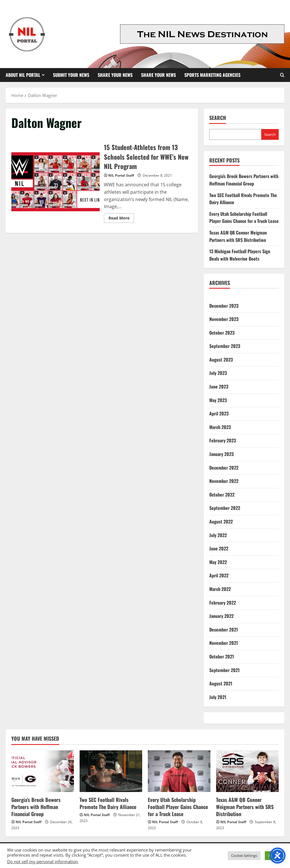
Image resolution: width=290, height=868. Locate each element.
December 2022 (224, 468)
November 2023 (224, 319)
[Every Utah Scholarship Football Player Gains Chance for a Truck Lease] (179, 771)
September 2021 (224, 670)
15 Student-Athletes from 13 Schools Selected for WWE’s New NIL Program (56, 182)
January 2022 (221, 616)
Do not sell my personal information (42, 861)
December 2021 (224, 630)
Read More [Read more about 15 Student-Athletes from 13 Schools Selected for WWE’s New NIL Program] (121, 219)
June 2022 (219, 548)
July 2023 (218, 373)
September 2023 (225, 346)
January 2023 (221, 454)
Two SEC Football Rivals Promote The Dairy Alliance (108, 803)
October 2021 (222, 656)
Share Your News (115, 75)
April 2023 (219, 413)
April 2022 (219, 575)
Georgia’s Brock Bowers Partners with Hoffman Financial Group (244, 180)
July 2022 (218, 535)
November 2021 (224, 643)
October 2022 (222, 495)
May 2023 (218, 400)
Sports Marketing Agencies (212, 75)
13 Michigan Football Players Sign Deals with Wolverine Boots (240, 255)
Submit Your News (71, 75)
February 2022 (223, 603)
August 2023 (221, 360)
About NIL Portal (23, 75)
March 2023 (220, 427)
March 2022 (220, 589)
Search (218, 118)
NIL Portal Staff (121, 175)
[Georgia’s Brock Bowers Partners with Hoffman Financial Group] (43, 771)
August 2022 (221, 521)
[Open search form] (282, 75)
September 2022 (225, 508)
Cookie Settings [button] (244, 856)
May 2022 (218, 562)
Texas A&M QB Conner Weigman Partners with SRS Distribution (238, 236)
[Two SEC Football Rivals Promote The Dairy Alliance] (111, 771)
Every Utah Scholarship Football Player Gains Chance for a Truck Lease (244, 217)
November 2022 (224, 481)
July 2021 (218, 697)
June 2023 (219, 387)
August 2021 (221, 683)
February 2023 (223, 440)
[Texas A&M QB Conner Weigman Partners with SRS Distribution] (247, 771)
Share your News (158, 75)
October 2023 (222, 333)
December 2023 (224, 306)
